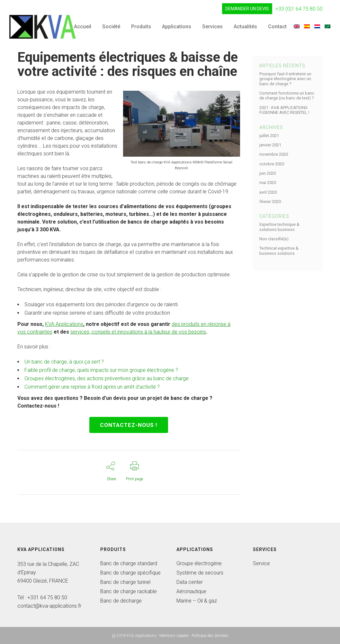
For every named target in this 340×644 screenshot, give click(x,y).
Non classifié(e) (274, 239)
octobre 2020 (272, 164)
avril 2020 (268, 192)
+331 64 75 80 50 (47, 598)
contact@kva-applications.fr (49, 606)
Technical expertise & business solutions (279, 251)
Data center (190, 582)
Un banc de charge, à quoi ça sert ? (64, 362)
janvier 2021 (270, 145)
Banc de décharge (121, 601)
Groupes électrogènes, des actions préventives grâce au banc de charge (107, 378)
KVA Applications (64, 324)
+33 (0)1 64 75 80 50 (299, 9)
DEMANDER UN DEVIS (247, 9)
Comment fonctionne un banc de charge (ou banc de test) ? (287, 96)
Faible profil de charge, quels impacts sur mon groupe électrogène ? (101, 370)
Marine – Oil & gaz (197, 601)
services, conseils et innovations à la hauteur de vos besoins (138, 332)
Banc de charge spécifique (130, 573)
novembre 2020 (274, 154)
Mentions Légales (174, 636)
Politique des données (210, 636)
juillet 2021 (269, 136)
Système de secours (200, 573)
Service (261, 563)
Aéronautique (191, 591)
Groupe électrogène (199, 563)
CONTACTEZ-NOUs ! (129, 425)
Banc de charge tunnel (125, 582)
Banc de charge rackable (129, 591)
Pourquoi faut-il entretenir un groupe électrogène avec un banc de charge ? (285, 79)
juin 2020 (268, 173)
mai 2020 (268, 183)
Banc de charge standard (129, 563)
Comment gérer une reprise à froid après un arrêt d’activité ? (92, 387)
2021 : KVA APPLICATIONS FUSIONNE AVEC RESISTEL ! (284, 110)
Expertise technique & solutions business (279, 227)
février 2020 (270, 202)
